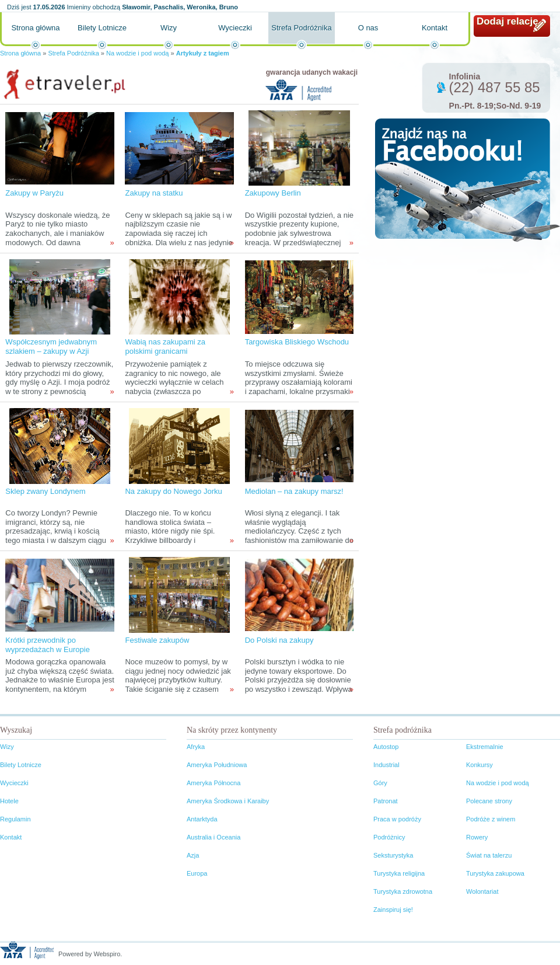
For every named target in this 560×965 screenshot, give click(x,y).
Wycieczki (235, 28)
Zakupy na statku (154, 193)
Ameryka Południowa (217, 765)
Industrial (386, 765)
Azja (193, 855)
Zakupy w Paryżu (34, 193)
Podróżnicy (389, 837)
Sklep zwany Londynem (45, 491)
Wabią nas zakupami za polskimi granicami (165, 346)
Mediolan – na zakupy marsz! (294, 491)
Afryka (196, 747)
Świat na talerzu (489, 855)
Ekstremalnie (485, 747)
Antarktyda (202, 819)
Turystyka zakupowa (495, 873)
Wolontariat (482, 891)
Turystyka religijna (399, 873)
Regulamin (15, 819)
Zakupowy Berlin (273, 193)
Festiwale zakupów (157, 640)
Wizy (169, 28)
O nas (368, 28)
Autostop (386, 747)
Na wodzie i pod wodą (137, 53)
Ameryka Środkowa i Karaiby (228, 801)
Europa (197, 873)
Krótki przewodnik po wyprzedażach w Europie (48, 645)
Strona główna (35, 28)
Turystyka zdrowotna (403, 891)
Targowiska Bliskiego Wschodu (297, 342)
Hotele (9, 801)
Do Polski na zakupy (279, 640)
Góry (380, 783)
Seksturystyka (393, 855)
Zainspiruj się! (393, 910)
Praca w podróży (397, 819)
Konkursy (480, 765)
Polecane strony (489, 801)
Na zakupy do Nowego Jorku (173, 491)
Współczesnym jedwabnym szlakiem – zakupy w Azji (51, 346)
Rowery (477, 837)
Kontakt (435, 28)
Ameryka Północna (213, 783)
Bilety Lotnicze (102, 28)
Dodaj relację (508, 21)
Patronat (386, 801)
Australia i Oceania (213, 837)
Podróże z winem (491, 819)
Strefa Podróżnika (301, 28)
